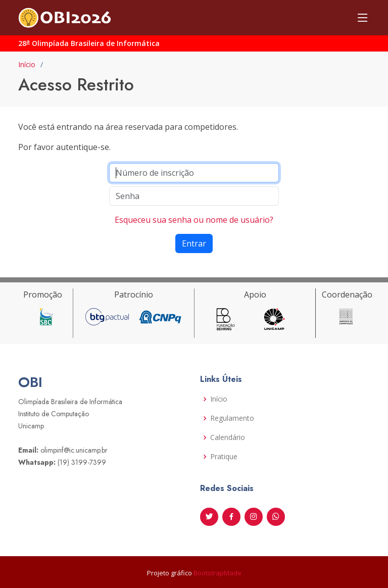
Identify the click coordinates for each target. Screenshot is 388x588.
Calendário (228, 437)
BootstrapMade (217, 573)
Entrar (194, 243)
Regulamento (232, 418)
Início (27, 64)
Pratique (224, 457)
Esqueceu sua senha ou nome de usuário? (194, 220)
